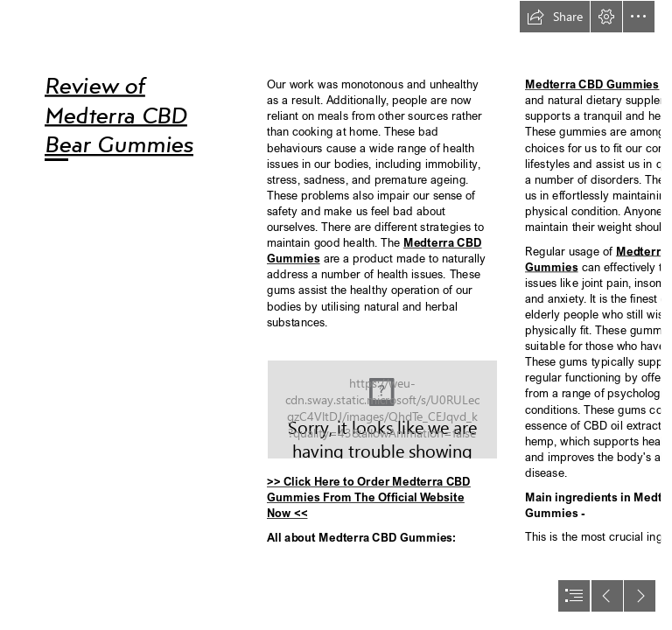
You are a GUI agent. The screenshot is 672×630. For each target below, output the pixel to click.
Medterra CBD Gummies (592, 84)
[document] (336, 315)
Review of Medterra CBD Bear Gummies (119, 114)
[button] (555, 17)
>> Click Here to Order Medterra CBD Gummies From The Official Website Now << (369, 497)
